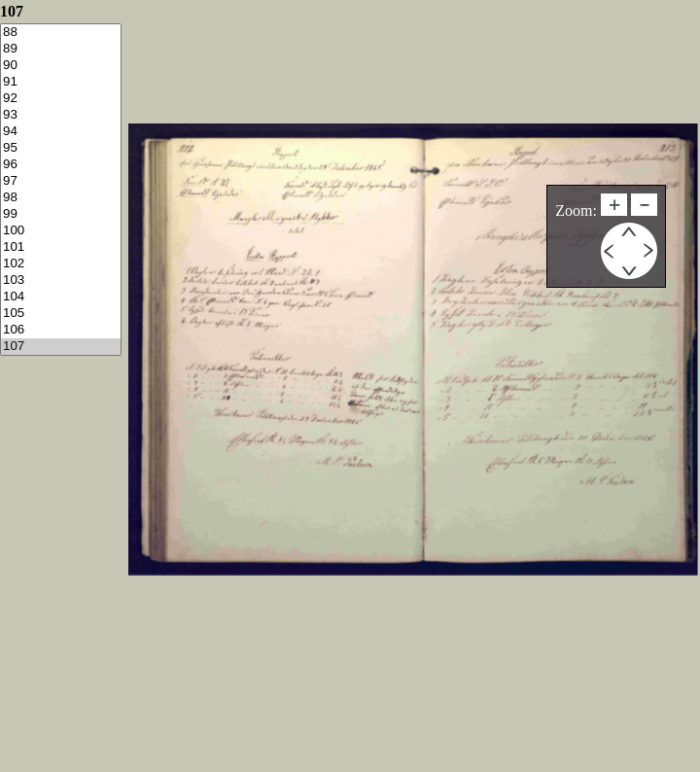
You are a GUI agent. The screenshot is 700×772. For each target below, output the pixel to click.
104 (61, 297)
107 (61, 347)
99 (61, 214)
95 (61, 148)
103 (61, 281)
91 (61, 82)
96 (61, 165)
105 (61, 314)
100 (61, 231)
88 (61, 33)
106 (61, 330)
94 (61, 132)
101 (61, 247)
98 (61, 198)
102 (61, 264)
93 (61, 115)
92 (61, 99)
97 (61, 181)
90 (61, 66)
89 (61, 49)
